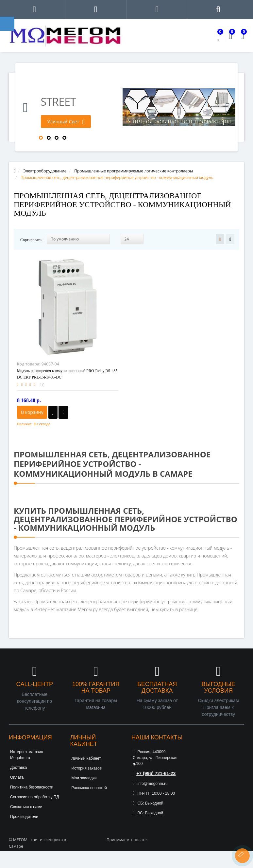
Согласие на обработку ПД (35, 797)
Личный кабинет (86, 758)
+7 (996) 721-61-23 (154, 773)
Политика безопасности (32, 787)
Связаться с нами (26, 807)
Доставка (19, 768)
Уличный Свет (66, 122)
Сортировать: (31, 240)
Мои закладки (84, 778)
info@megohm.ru (150, 784)
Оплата (17, 777)
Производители (24, 817)
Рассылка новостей (89, 788)
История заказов (87, 768)
